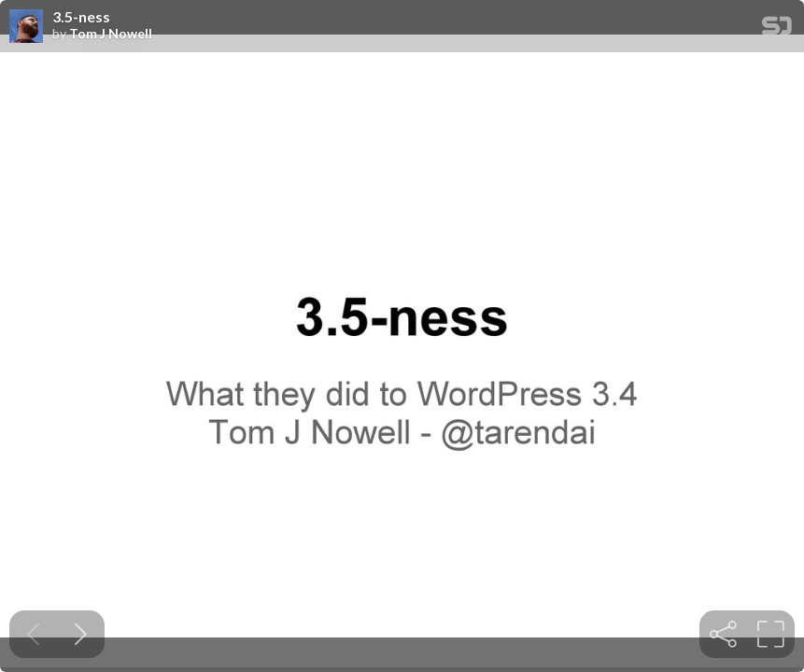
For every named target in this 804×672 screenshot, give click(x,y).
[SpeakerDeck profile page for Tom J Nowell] (26, 27)
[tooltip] (723, 634)
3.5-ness (81, 17)
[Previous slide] (33, 634)
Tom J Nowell (111, 34)
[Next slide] (81, 634)
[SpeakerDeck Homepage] (777, 29)
